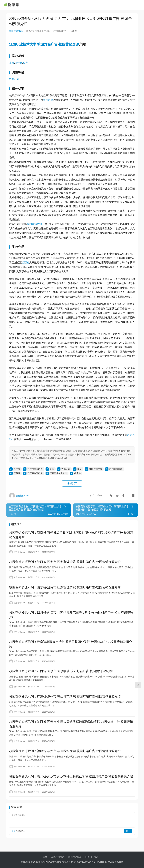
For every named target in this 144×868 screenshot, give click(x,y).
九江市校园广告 (35, 469)
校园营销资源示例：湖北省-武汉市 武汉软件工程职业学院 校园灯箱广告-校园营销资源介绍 (71, 783)
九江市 (17, 469)
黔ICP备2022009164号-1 (83, 862)
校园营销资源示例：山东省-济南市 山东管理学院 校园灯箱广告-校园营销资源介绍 (65, 589)
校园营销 (48, 100)
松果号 (22, 451)
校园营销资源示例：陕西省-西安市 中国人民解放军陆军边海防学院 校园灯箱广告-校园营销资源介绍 (71, 729)
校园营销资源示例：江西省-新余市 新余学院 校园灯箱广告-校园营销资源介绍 (62, 675)
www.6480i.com (53, 862)
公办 (25, 63)
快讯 (96, 857)
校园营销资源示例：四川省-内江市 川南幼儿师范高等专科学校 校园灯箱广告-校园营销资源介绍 (71, 617)
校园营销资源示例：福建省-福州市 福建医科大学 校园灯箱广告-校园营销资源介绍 (65, 757)
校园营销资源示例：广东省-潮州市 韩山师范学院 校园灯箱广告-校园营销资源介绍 (65, 701)
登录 (14, 838)
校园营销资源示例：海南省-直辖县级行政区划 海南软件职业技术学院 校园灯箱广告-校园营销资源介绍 (71, 535)
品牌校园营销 (58, 857)
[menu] (138, 5)
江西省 (25, 263)
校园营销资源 (69, 44)
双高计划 (14, 79)
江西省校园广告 (35, 473)
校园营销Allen (16, 31)
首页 (45, 857)
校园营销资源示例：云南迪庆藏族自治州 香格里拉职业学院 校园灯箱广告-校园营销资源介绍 (71, 647)
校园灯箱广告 (60, 31)
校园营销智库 (126, 451)
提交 (128, 838)
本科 (12, 63)
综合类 (18, 63)
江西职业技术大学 (23, 44)
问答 (88, 857)
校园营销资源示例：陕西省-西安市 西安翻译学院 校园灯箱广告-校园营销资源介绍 (65, 563)
